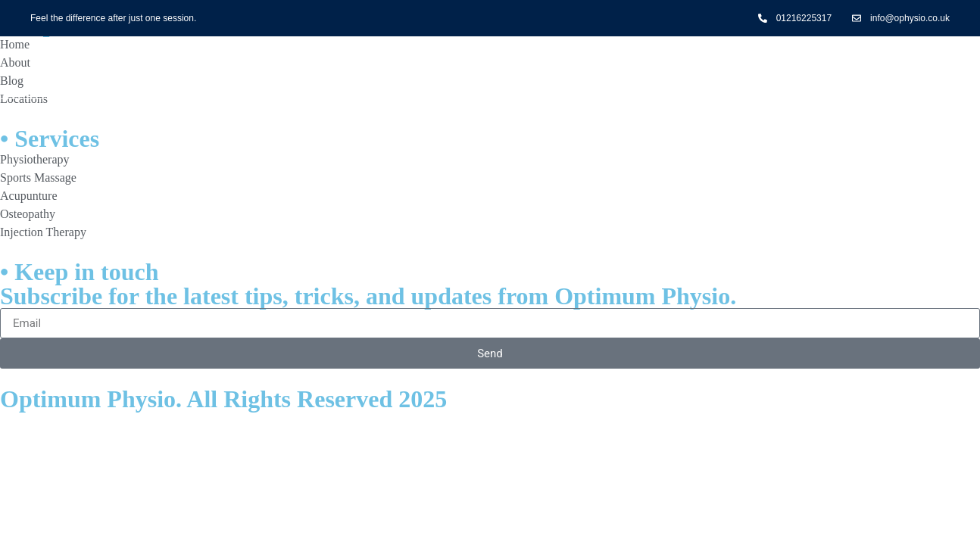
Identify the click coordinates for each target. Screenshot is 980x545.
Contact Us (668, 68)
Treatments (415, 68)
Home (308, 68)
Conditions (542, 68)
